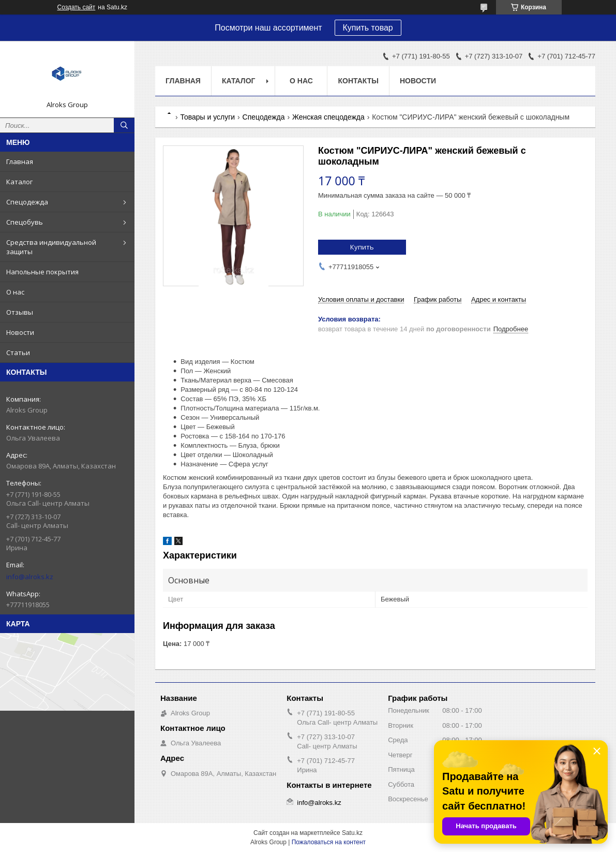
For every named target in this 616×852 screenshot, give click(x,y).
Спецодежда (27, 202)
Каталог (19, 182)
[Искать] (124, 125)
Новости (20, 332)
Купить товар (368, 28)
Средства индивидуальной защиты (51, 247)
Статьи (18, 352)
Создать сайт (77, 7)
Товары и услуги (207, 117)
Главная (20, 161)
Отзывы (20, 312)
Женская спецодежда (328, 117)
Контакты (358, 81)
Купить (362, 247)
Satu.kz (352, 833)
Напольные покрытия (42, 272)
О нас (15, 292)
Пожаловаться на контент (329, 842)
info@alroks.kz (30, 577)
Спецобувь (25, 222)
